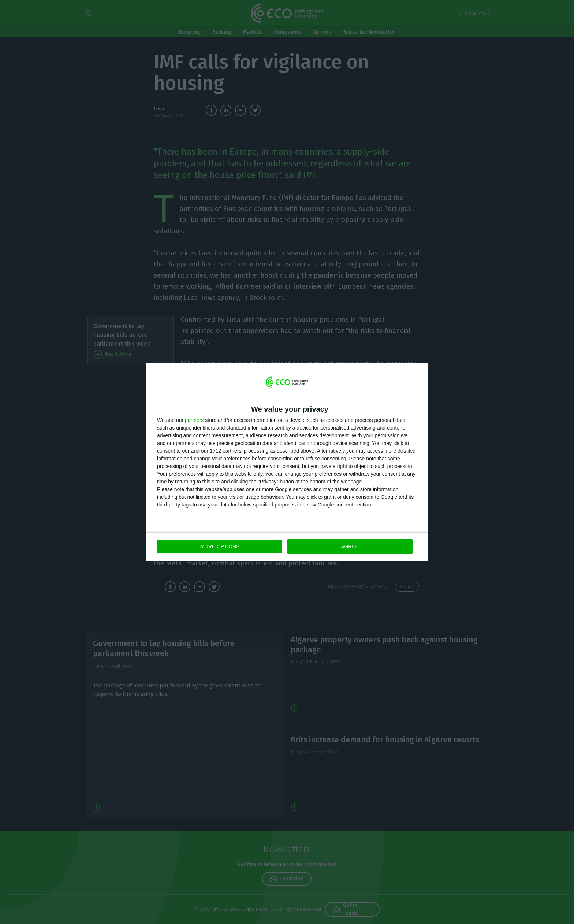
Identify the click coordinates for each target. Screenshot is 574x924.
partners (194, 420)
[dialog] (287, 462)
